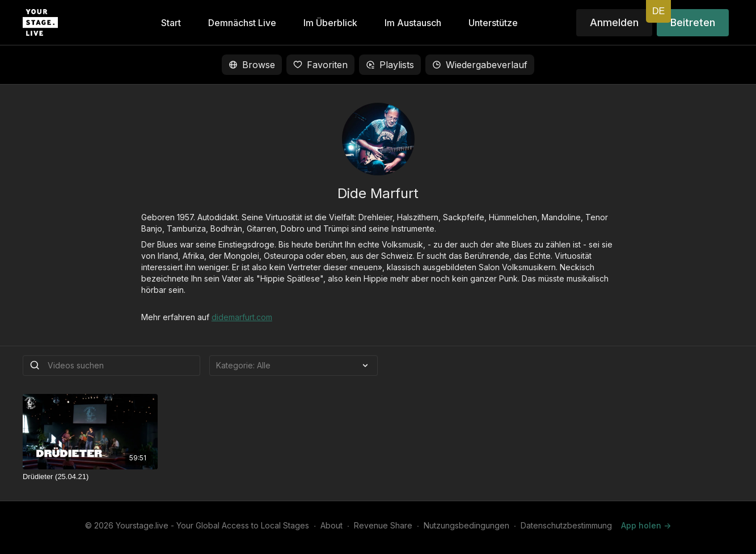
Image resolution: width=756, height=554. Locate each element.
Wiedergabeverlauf (480, 65)
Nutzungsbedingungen (466, 525)
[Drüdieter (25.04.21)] (90, 477)
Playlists (390, 65)
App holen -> (646, 525)
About (331, 525)
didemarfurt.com (242, 317)
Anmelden (614, 22)
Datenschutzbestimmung (566, 525)
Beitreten (693, 22)
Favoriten (320, 65)
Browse (252, 65)
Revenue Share (383, 525)
